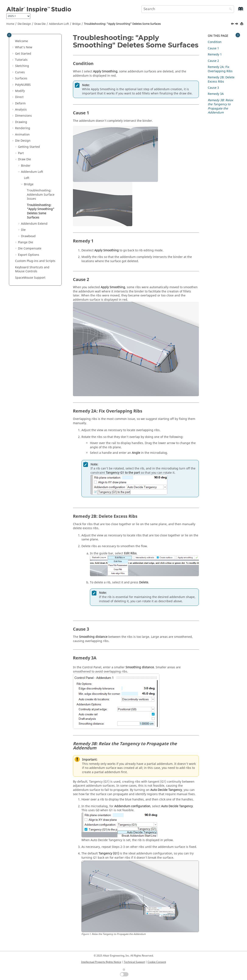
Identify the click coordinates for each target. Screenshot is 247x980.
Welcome (22, 41)
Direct (19, 97)
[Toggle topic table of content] (238, 35)
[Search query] (188, 9)
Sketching (22, 66)
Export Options (29, 255)
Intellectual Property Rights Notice (101, 962)
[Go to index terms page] (236, 11)
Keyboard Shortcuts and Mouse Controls (32, 269)
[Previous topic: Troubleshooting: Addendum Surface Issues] (233, 24)
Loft (27, 178)
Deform (20, 103)
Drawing (21, 122)
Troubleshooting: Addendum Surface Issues (41, 195)
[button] (13, 41)
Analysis (21, 110)
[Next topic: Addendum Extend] (237, 24)
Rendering (23, 128)
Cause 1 (213, 48)
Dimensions (23, 116)
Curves (20, 72)
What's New (24, 47)
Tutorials (21, 60)
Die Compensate (30, 248)
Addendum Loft (59, 24)
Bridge (76, 24)
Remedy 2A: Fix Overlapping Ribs (220, 69)
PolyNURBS (23, 85)
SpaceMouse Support (30, 278)
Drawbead (28, 236)
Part (21, 153)
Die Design (24, 24)
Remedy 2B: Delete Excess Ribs (221, 80)
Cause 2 (213, 61)
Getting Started (29, 147)
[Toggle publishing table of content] (9, 35)
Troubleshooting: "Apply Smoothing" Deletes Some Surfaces (122, 24)
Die (23, 230)
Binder (26, 166)
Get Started (23, 54)
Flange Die (26, 242)
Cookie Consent (157, 962)
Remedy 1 (215, 55)
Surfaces (21, 78)
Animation (22, 135)
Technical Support (134, 962)
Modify (20, 91)
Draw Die (40, 24)
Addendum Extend (34, 224)
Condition (215, 42)
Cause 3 (213, 88)
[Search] (229, 9)
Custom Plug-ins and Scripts (35, 261)
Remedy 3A (216, 94)
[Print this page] (242, 24)
